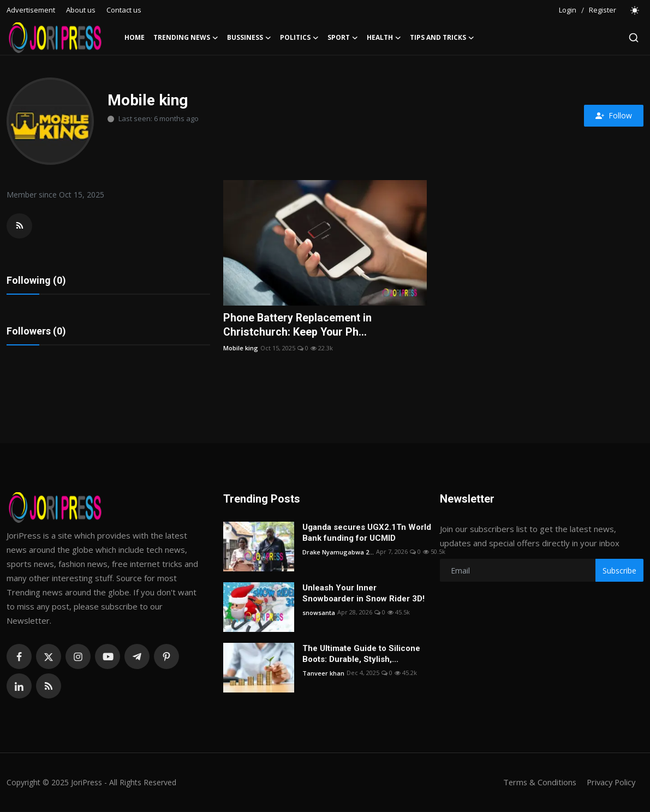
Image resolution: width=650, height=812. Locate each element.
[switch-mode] (635, 10)
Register (603, 10)
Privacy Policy (610, 783)
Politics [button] (299, 38)
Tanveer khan (323, 674)
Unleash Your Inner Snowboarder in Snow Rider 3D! (363, 594)
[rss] (49, 687)
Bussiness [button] (249, 38)
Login (568, 10)
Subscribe (619, 571)
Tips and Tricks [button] (442, 38)
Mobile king (241, 348)
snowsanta (319, 613)
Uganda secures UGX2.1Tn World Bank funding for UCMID (367, 534)
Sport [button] (343, 38)
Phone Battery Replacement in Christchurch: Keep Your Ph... (298, 325)
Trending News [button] (186, 38)
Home (135, 37)
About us (81, 10)
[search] (634, 38)
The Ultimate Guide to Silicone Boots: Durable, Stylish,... (361, 655)
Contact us (124, 10)
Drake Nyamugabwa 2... (338, 553)
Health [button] (384, 38)
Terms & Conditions (536, 783)
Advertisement (31, 10)
